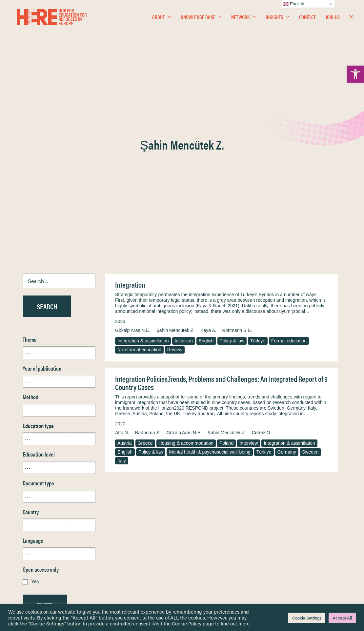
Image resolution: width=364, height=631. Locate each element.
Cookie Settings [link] (307, 618)
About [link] (161, 19)
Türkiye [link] (258, 183)
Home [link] (29, 514)
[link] (355, 74)
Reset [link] (29, 467)
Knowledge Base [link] (201, 19)
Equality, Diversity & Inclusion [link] (215, 530)
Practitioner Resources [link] (209, 564)
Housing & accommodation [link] (186, 285)
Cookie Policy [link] (187, 623)
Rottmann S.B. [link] (237, 173)
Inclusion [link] (183, 183)
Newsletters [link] (39, 543)
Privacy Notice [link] (202, 514)
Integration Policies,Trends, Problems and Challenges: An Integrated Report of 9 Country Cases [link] (221, 225)
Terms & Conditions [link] (206, 522)
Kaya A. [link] (208, 173)
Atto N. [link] (122, 275)
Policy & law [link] (232, 183)
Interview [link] (249, 285)
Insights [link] (277, 19)
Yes (35, 423)
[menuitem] (161, 19)
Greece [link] (145, 285)
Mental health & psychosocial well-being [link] (210, 294)
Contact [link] (307, 19)
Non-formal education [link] (139, 192)
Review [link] (175, 192)
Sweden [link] (310, 294)
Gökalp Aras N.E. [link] (133, 173)
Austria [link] (125, 285)
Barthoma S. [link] (148, 275)
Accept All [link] (342, 618)
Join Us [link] (333, 19)
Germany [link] (287, 294)
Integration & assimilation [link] (143, 183)
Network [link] (243, 19)
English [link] (206, 183)
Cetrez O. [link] (262, 275)
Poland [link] (227, 285)
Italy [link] (122, 303)
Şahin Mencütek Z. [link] (175, 173)
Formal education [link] (289, 183)
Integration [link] (130, 127)
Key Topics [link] (198, 572)
